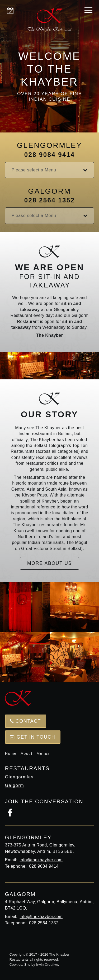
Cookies (16, 965)
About (27, 753)
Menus (43, 753)
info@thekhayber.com (41, 860)
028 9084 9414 (49, 155)
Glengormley (19, 777)
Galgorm (15, 785)
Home (11, 753)
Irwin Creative (47, 965)
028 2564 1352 (49, 200)
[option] (49, 66)
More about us (49, 563)
